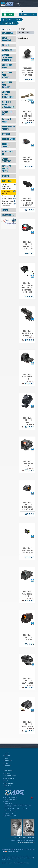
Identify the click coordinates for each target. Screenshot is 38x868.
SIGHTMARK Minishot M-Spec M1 (27, 160)
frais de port (8, 766)
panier (6, 758)
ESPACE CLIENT (28, 14)
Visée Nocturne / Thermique (9, 205)
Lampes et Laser (9, 196)
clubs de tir (8, 786)
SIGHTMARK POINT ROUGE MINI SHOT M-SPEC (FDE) (27, 115)
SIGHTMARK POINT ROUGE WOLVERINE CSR (27, 681)
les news (7, 773)
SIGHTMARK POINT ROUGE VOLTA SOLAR (27, 637)
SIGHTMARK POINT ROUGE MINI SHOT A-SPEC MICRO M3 (27, 245)
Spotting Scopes (9, 201)
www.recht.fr (30, 858)
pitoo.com (11, 863)
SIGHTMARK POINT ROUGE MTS (27, 420)
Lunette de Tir (9, 199)
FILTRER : (23, 29)
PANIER (8, 14)
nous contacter (9, 771)
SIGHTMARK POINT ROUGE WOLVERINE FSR (27, 724)
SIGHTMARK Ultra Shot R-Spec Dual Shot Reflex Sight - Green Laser (27, 288)
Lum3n (21, 863)
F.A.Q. (6, 781)
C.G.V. (6, 763)
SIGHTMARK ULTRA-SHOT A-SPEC (27, 594)
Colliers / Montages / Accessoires (9, 187)
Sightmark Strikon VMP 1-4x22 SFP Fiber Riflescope (27, 202)
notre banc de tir (9, 778)
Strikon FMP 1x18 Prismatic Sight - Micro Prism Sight (27, 72)
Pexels (27, 863)
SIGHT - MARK (15, 20)
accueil (7, 753)
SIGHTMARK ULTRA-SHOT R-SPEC (27, 377)
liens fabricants (9, 783)
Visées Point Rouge (9, 23)
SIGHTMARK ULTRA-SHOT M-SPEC (27, 464)
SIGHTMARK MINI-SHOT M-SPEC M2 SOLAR (27, 550)
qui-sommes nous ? (10, 776)
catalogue (7, 756)
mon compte (8, 761)
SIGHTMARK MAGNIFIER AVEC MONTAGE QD (27, 333)
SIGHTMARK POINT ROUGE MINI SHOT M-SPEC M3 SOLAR (27, 506)
